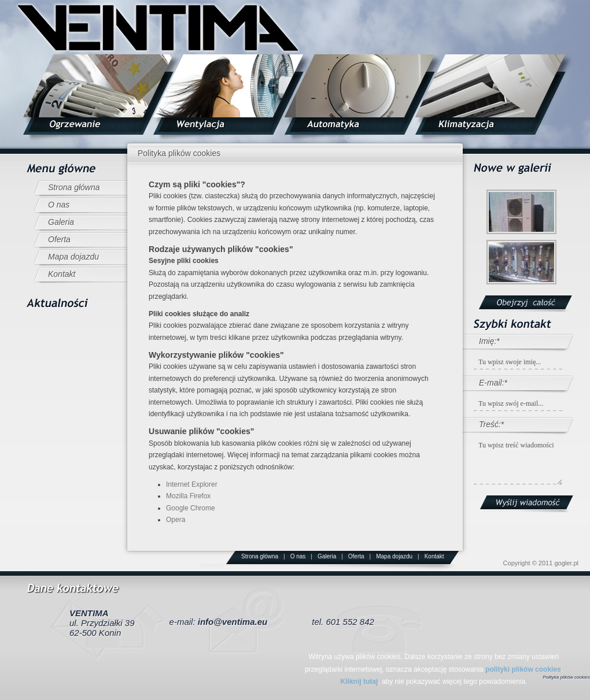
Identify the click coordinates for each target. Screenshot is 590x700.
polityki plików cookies (523, 669)
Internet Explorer (192, 484)
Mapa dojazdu (73, 257)
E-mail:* (493, 383)
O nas (59, 205)
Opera (176, 520)
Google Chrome (191, 508)
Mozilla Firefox (188, 496)
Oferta (59, 239)
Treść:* (491, 424)
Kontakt (62, 274)
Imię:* (489, 341)
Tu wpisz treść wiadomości (518, 461)
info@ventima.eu (233, 622)
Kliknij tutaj (359, 682)
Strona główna (74, 187)
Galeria (61, 222)
